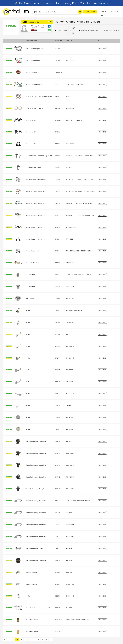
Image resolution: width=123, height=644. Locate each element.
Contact (115, 12)
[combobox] (57, 12)
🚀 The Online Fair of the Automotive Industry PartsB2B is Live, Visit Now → (61, 3)
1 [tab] (49, 22)
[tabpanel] (37, 28)
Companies (90, 12)
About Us (103, 12)
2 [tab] (51, 22)
